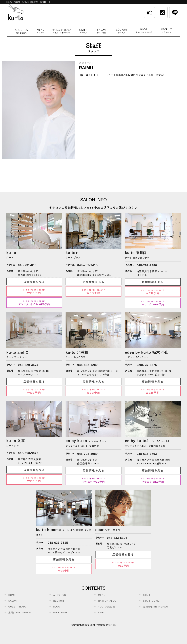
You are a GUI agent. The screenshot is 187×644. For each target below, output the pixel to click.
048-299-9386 (147, 265)
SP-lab (112, 625)
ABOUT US (60, 595)
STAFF (147, 595)
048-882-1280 (87, 365)
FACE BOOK (60, 613)
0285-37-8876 (147, 365)
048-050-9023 (28, 453)
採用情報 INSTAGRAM (156, 607)
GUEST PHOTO (17, 607)
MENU (102, 595)
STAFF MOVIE (151, 601)
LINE (101, 613)
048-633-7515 (58, 543)
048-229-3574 (28, 365)
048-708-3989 (87, 454)
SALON (13, 601)
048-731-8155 (28, 265)
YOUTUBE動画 (107, 607)
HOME (12, 595)
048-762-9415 (87, 265)
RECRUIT (59, 601)
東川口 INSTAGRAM (20, 613)
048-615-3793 (147, 454)
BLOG (57, 607)
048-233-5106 (117, 538)
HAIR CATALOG (107, 601)
